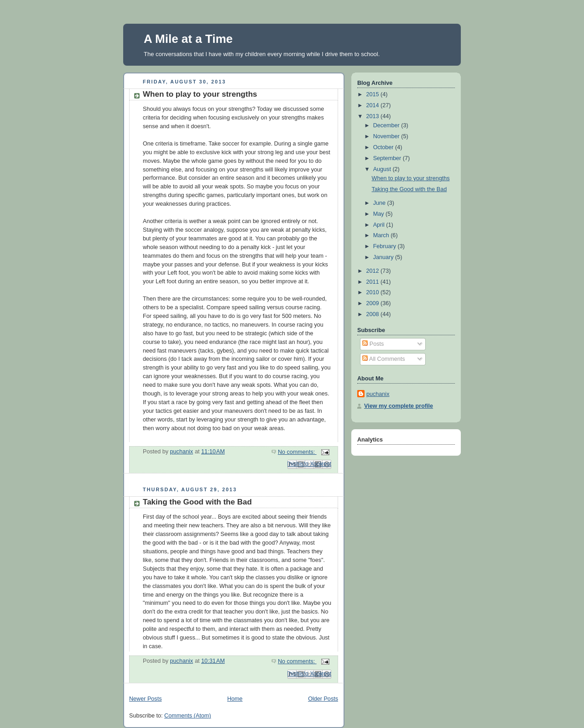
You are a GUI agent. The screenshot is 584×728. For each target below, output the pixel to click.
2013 (374, 116)
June (380, 203)
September (388, 158)
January (384, 257)
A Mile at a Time (188, 39)
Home (235, 699)
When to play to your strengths (200, 94)
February (386, 246)
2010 (374, 292)
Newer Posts (145, 699)
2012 (374, 271)
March (382, 235)
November (387, 136)
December (387, 125)
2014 (374, 105)
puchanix (378, 394)
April (380, 225)
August (383, 169)
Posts (373, 344)
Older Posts (323, 699)
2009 (374, 303)
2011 (374, 282)
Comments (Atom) (188, 716)
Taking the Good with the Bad (197, 502)
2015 (374, 94)
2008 (374, 314)
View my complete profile (399, 406)
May (379, 214)
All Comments (383, 359)
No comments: (297, 452)
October (384, 147)
